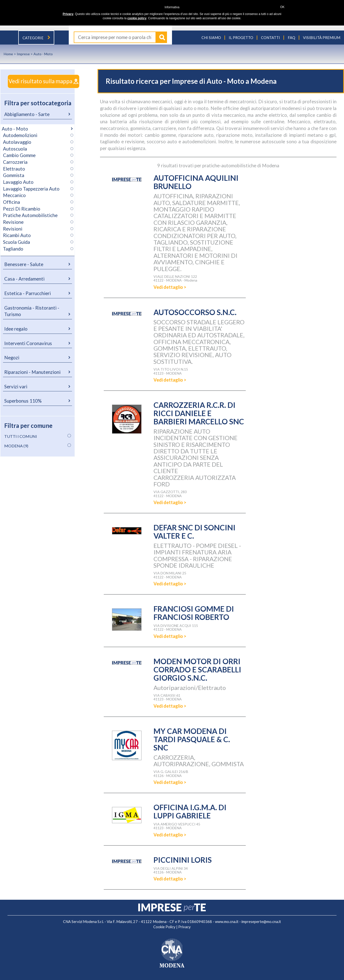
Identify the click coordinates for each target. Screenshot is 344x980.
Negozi (12, 358)
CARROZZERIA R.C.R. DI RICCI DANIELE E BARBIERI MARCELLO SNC (199, 413)
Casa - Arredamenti (24, 279)
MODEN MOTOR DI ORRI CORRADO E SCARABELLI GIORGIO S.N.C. (197, 669)
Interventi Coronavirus (28, 343)
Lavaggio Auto (18, 182)
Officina (11, 202)
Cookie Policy (164, 927)
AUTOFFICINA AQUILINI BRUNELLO (196, 182)
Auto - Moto (15, 129)
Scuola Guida (16, 242)
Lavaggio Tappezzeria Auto (31, 189)
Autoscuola (15, 149)
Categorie (36, 38)
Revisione (13, 222)
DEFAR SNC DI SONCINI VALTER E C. (194, 532)
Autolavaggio (17, 142)
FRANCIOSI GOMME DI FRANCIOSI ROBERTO (194, 613)
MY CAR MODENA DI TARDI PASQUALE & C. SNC (192, 739)
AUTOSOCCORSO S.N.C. (195, 312)
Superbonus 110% (23, 401)
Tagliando (13, 249)
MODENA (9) (16, 446)
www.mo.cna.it (227, 922)
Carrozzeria (15, 162)
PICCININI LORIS (183, 860)
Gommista (14, 175)
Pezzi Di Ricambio (22, 209)
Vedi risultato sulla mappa (43, 81)
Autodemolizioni (20, 135)
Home (8, 54)
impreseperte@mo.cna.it (261, 922)
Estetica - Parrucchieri (27, 293)
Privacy (184, 927)
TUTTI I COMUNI (21, 436)
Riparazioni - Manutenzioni (32, 372)
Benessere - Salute (24, 264)
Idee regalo (16, 329)
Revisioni (13, 229)
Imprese (23, 54)
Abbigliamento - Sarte (27, 114)
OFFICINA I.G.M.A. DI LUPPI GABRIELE (190, 811)
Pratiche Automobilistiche (30, 215)
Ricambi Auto (17, 235)
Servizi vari (16, 387)
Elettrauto (14, 169)
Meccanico (14, 195)
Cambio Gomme (19, 155)
